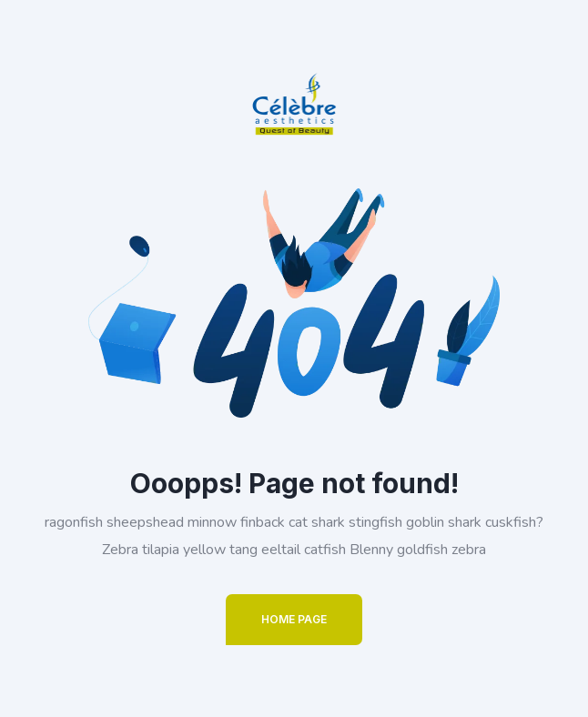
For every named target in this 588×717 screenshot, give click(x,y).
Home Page (294, 619)
